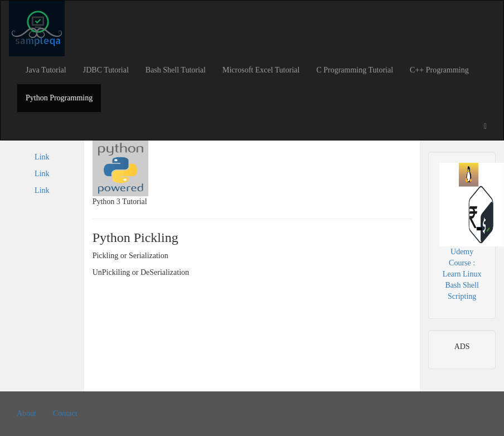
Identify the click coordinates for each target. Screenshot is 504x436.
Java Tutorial (46, 70)
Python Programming (59, 98)
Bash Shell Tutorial (176, 70)
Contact (65, 413)
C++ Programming (439, 70)
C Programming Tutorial (355, 70)
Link (42, 157)
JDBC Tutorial (106, 70)
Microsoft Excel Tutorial (261, 70)
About (26, 413)
